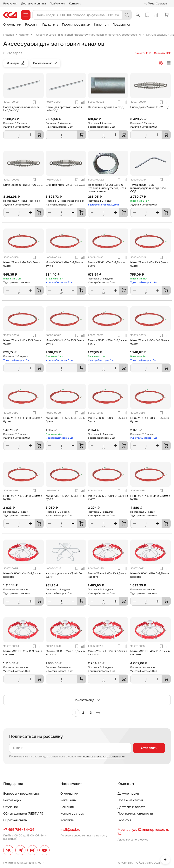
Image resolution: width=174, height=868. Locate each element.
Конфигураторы (72, 813)
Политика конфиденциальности (24, 863)
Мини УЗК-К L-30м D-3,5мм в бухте (150, 342)
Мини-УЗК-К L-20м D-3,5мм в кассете (23, 653)
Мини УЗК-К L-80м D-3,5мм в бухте (23, 497)
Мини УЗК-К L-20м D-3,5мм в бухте (65, 342)
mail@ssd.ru (70, 830)
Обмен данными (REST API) (23, 813)
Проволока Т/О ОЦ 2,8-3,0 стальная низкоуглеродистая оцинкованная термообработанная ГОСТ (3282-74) (107, 191)
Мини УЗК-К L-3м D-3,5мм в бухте (22, 264)
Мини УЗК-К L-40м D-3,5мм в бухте (23, 420)
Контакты (75, 3)
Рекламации (12, 800)
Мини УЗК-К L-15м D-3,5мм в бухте (22, 342)
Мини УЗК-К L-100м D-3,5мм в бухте (108, 497)
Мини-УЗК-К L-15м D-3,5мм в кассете (150, 575)
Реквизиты (10, 3)
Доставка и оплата (33, 3)
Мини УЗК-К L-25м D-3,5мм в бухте (107, 342)
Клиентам (101, 24)
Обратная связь (15, 820)
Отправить (149, 748)
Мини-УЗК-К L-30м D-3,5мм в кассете (108, 653)
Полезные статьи (130, 800)
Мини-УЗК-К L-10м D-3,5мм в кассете (107, 575)
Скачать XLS (143, 53)
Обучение (11, 807)
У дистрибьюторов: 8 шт (17, 360)
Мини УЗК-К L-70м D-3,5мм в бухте (150, 420)
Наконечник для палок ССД (106, 107)
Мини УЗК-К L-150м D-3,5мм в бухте (150, 497)
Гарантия (124, 820)
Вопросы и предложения (22, 794)
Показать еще (87, 700)
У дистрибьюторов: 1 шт (101, 360)
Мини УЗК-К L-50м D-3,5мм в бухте (65, 420)
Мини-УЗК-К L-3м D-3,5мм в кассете (22, 575)
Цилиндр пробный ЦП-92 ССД (65, 185)
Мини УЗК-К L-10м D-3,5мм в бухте (149, 264)
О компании (12, 24)
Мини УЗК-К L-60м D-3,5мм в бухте (107, 420)
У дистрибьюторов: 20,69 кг (104, 205)
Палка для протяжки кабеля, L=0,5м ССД (22, 109)
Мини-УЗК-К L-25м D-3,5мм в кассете (65, 653)
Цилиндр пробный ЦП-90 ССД (23, 185)
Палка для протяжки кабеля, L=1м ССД (64, 109)
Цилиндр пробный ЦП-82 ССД (150, 107)
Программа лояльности (135, 813)
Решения (32, 24)
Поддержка (121, 24)
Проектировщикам (76, 24)
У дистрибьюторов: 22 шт (60, 282)
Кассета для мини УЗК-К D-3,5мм (64, 575)
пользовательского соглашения (104, 756)
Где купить (50, 24)
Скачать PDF (162, 53)
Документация (128, 794)
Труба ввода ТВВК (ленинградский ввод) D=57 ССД (148, 188)
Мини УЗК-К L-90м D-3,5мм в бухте (65, 497)
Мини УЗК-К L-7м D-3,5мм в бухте (106, 264)
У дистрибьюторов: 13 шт (144, 282)
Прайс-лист (57, 3)
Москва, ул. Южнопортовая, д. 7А (143, 832)
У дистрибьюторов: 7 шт (144, 360)
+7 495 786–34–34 (19, 830)
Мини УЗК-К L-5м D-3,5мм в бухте (64, 264)
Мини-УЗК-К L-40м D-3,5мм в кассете (150, 653)
